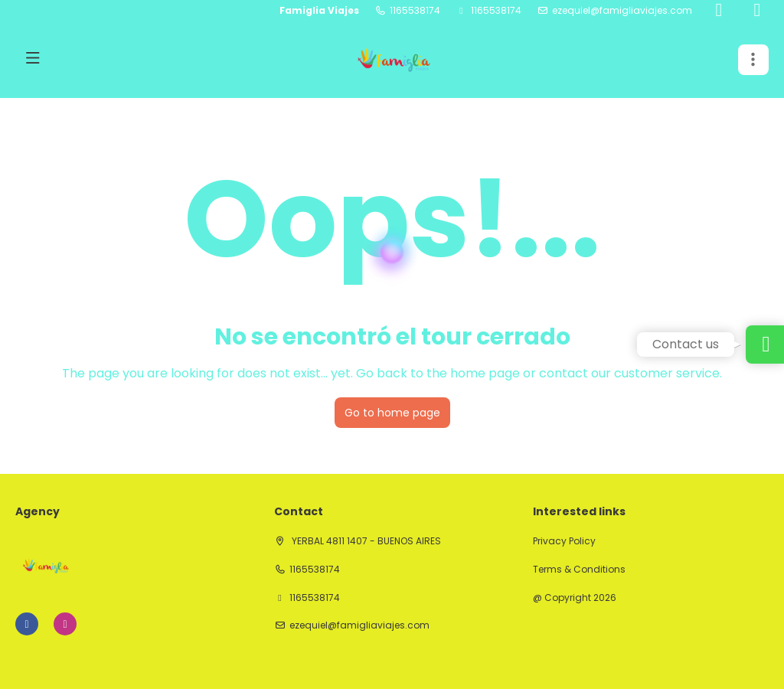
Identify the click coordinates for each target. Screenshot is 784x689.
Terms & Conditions (579, 570)
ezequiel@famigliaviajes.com (622, 11)
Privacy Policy (564, 541)
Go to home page (392, 413)
